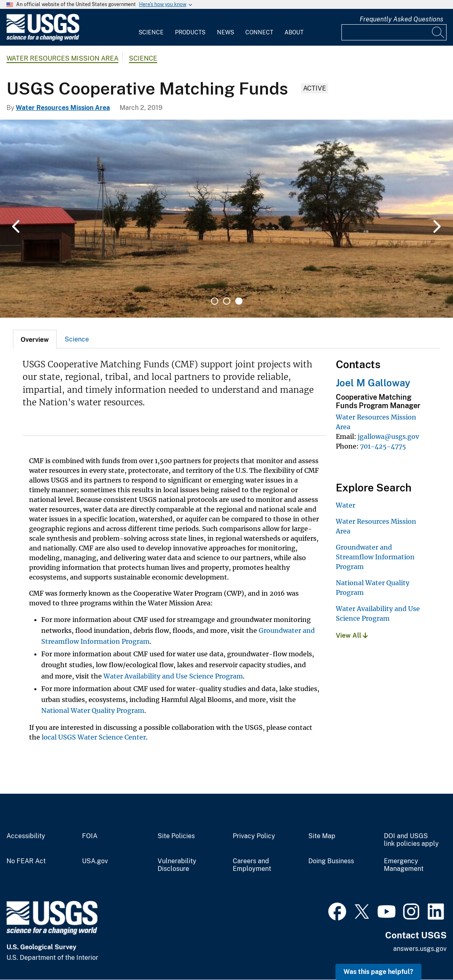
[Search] (438, 32)
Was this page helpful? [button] (378, 972)
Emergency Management (404, 865)
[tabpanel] (226, 219)
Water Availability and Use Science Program (173, 676)
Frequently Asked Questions (401, 19)
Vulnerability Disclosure (177, 865)
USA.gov (95, 861)
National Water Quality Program (93, 710)
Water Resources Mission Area (62, 58)
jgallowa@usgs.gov (388, 436)
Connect (259, 32)
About (294, 32)
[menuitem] (151, 27)
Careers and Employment (252, 865)
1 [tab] (215, 301)
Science (151, 32)
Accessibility (26, 836)
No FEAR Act (26, 861)
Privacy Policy (254, 836)
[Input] (394, 32)
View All (352, 635)
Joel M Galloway (373, 383)
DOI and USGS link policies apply (411, 840)
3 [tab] (239, 301)
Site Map (322, 836)
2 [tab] (227, 301)
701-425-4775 (383, 446)
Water (346, 505)
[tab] (35, 339)
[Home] (43, 39)
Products (190, 32)
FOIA (90, 836)
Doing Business (331, 861)
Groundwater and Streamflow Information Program (375, 557)
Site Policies (176, 836)
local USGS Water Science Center (94, 737)
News (225, 32)
